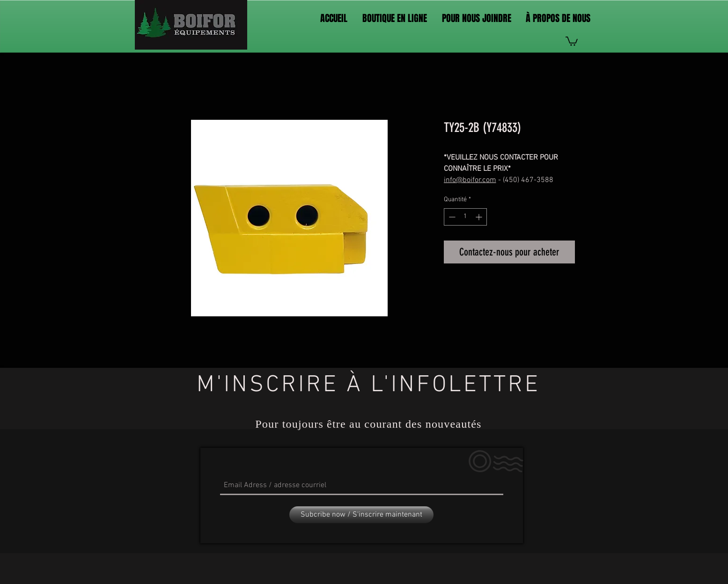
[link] (572, 41)
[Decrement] (451, 217)
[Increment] (480, 217)
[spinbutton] (465, 217)
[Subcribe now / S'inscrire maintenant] (361, 515)
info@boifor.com (470, 180)
